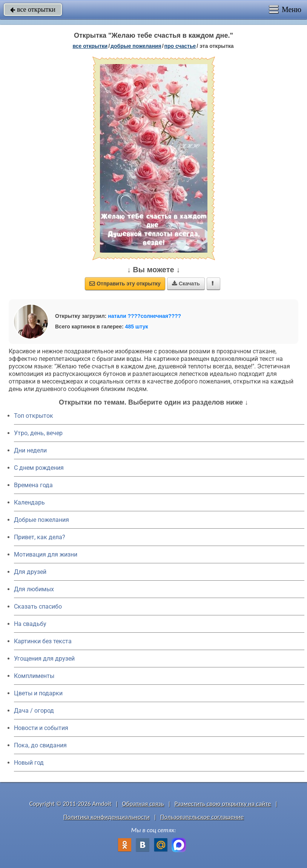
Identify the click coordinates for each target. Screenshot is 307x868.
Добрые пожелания (41, 520)
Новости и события (41, 728)
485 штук (137, 327)
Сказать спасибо (38, 607)
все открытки (33, 9)
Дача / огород (34, 711)
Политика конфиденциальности (107, 817)
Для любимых (34, 589)
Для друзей (30, 572)
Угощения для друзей (44, 659)
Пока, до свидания (40, 745)
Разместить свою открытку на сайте (223, 804)
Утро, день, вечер (38, 433)
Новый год (29, 763)
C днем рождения (39, 468)
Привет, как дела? (40, 537)
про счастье (180, 46)
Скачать (186, 284)
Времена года (33, 485)
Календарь (29, 502)
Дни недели (30, 450)
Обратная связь (143, 804)
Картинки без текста (43, 641)
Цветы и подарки (38, 693)
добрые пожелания (136, 46)
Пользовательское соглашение (202, 817)
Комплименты (34, 676)
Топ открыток (34, 416)
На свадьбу (30, 624)
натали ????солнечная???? (144, 316)
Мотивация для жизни (46, 554)
